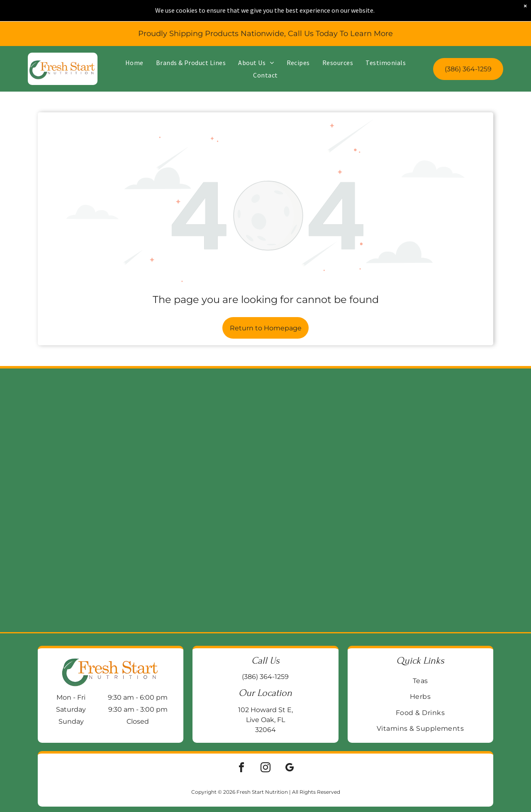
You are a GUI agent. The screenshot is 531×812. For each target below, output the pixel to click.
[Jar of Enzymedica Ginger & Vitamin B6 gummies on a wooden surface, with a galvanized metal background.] (200, 500)
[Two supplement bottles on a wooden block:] (69, 500)
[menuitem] (134, 46)
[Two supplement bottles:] (331, 500)
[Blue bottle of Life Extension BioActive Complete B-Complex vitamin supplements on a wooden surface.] (462, 500)
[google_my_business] (290, 769)
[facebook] (241, 769)
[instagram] (265, 769)
